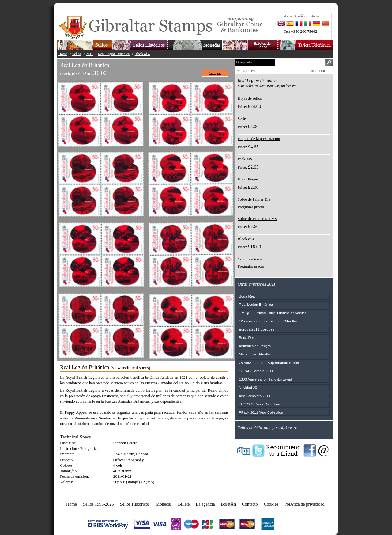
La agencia (205, 504)
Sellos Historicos (135, 504)
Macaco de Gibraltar (255, 354)
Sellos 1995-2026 (98, 504)
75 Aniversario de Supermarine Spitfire (269, 363)
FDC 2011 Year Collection (260, 404)
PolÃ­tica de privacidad (305, 504)
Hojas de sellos (250, 98)
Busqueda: (245, 62)
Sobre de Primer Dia (254, 199)
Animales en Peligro (255, 346)
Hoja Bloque (248, 179)
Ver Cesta (250, 71)
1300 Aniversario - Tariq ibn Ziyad (265, 379)
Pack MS (245, 159)
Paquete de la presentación (259, 139)
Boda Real (247, 296)
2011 (90, 54)
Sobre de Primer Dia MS (257, 219)
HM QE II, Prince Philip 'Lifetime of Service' (273, 313)
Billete (184, 504)
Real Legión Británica (114, 54)
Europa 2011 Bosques (257, 329)
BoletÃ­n (228, 504)
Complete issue (250, 259)
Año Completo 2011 (255, 396)
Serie (242, 118)
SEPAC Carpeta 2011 (256, 371)
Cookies (271, 504)
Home (63, 54)
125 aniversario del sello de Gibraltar (268, 321)
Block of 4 (142, 54)
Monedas (164, 504)
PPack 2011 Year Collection (261, 412)
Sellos (77, 54)
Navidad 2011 (250, 387)
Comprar (215, 73)
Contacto (250, 504)
